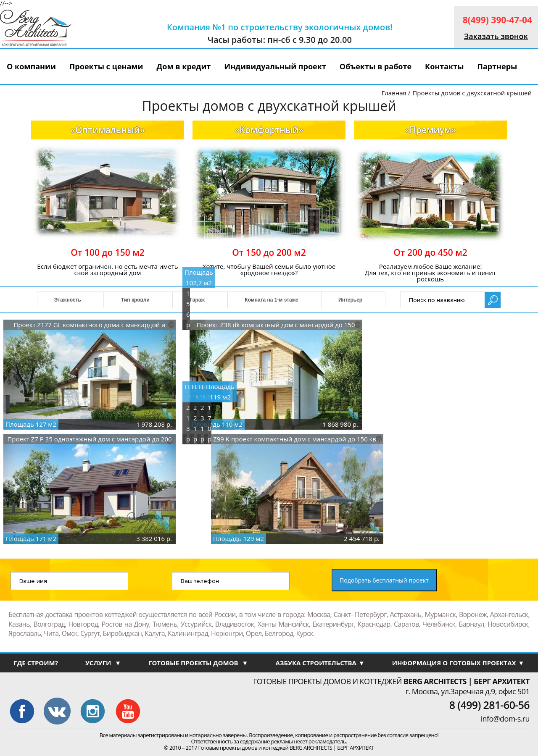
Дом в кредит (184, 66)
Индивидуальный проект (275, 66)
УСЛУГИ (103, 663)
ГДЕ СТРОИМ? (36, 663)
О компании (31, 66)
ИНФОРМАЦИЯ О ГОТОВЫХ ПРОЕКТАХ (458, 663)
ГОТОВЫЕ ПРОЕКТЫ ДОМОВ (198, 663)
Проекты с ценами (106, 66)
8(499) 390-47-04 (497, 20)
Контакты (444, 66)
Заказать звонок (496, 36)
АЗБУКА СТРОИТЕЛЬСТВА (320, 663)
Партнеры (497, 66)
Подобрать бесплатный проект (384, 580)
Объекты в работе (376, 66)
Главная (394, 93)
